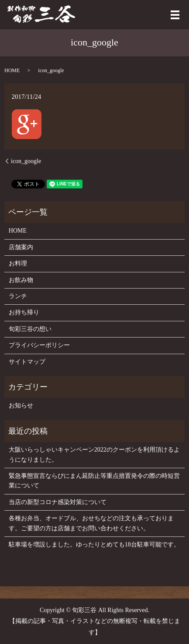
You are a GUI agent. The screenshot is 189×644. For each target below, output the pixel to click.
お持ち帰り (24, 312)
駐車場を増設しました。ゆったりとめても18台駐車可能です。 (94, 545)
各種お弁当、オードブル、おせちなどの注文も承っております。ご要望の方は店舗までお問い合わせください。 (91, 523)
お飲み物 (21, 280)
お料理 (18, 263)
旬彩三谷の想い (30, 329)
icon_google (26, 161)
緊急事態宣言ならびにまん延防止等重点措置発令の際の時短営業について (94, 481)
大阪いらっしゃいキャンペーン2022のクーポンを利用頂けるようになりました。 (94, 454)
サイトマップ (27, 362)
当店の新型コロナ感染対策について (58, 502)
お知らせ (21, 406)
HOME (12, 70)
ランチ (18, 296)
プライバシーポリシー (39, 345)
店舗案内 (21, 247)
